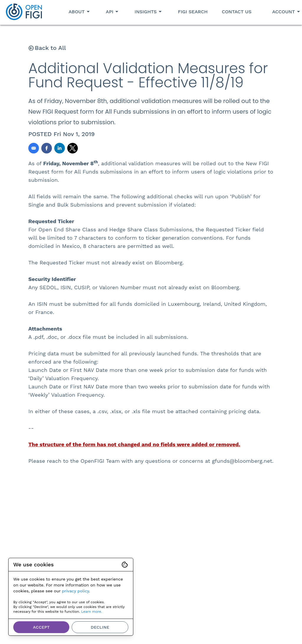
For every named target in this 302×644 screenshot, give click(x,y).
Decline (100, 627)
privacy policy (75, 591)
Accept (41, 627)
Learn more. (92, 612)
